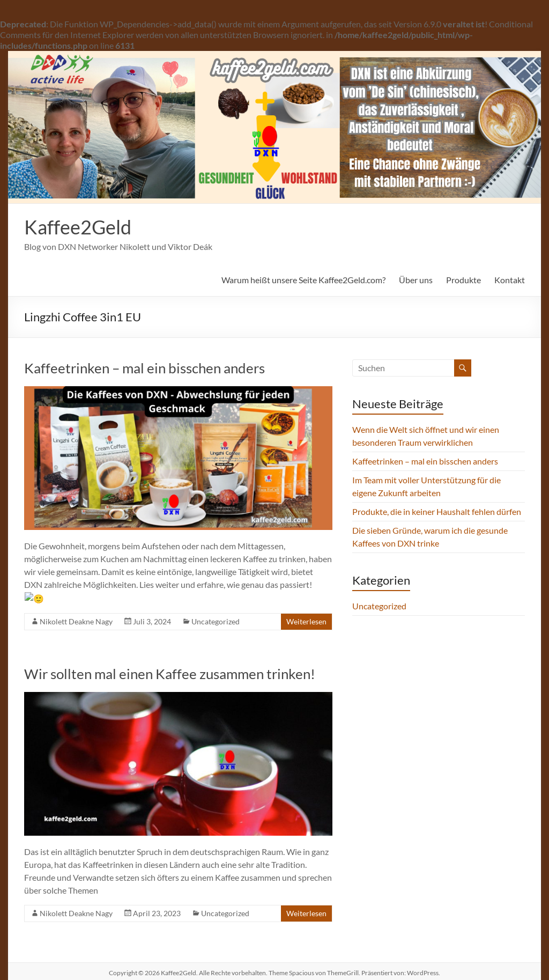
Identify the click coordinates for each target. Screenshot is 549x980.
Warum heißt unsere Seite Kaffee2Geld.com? (303, 280)
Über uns (416, 280)
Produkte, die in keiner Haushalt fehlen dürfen (437, 511)
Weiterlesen (306, 607)
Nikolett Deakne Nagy (76, 607)
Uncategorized (216, 607)
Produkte (463, 280)
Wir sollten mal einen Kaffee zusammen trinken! (170, 660)
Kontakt (510, 280)
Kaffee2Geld (78, 227)
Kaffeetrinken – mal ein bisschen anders (144, 368)
